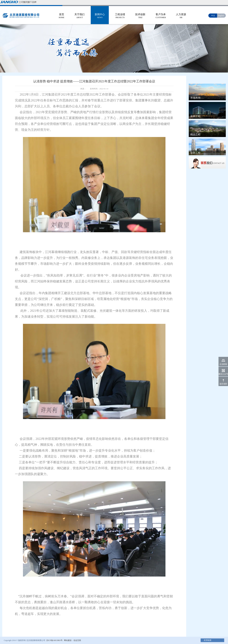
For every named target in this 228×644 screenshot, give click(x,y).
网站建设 (68, 640)
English (221, 16)
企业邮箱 (223, 364)
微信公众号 (223, 374)
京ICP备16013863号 (54, 640)
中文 (213, 16)
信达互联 (77, 640)
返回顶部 (223, 384)
